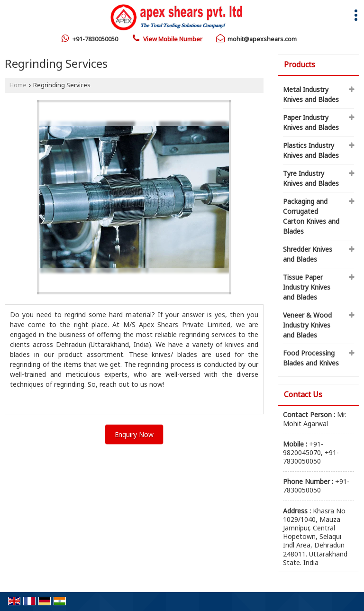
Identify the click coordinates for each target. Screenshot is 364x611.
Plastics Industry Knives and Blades (311, 150)
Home (18, 85)
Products (300, 64)
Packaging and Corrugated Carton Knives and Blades (311, 216)
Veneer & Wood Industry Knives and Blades (307, 325)
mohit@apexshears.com (262, 39)
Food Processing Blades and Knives (311, 358)
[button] (173, 39)
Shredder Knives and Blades (308, 254)
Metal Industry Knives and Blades (311, 94)
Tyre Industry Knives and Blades (311, 178)
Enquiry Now (134, 434)
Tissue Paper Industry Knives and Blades (307, 287)
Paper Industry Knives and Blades (311, 122)
